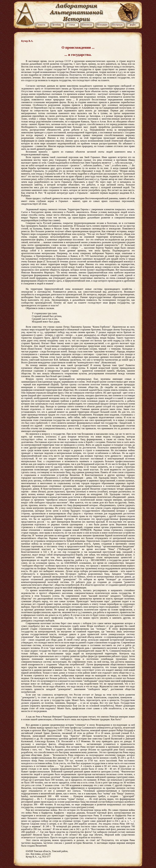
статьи (72, 25)
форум (133, 25)
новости (42, 25)
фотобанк (57, 25)
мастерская (117, 25)
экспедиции (102, 25)
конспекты (87, 25)
